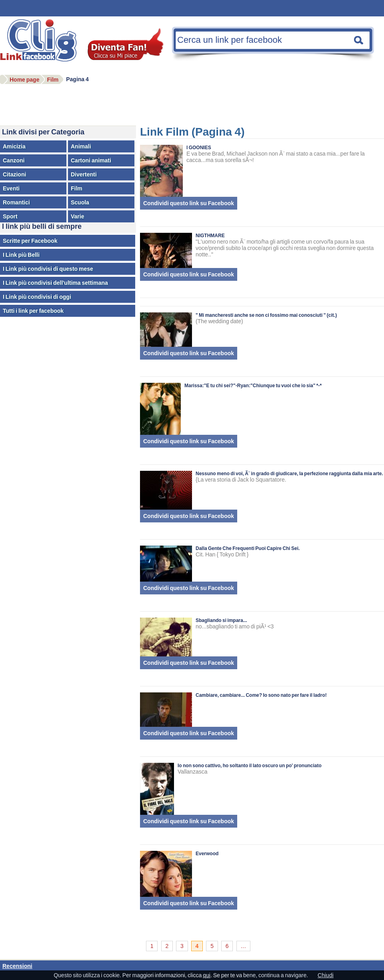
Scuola (80, 202)
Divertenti (84, 174)
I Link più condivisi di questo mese (48, 269)
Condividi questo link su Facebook (189, 203)
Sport (10, 216)
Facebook (42, 46)
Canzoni (14, 160)
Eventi (11, 188)
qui (207, 975)
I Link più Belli (21, 255)
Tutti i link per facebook (33, 311)
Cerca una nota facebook (359, 40)
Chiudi (326, 975)
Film (77, 188)
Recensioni (17, 966)
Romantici (16, 202)
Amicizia (14, 146)
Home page (24, 80)
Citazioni (14, 174)
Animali (81, 146)
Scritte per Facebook (30, 241)
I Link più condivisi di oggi (37, 297)
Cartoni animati (91, 160)
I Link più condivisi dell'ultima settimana (55, 283)
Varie (77, 216)
